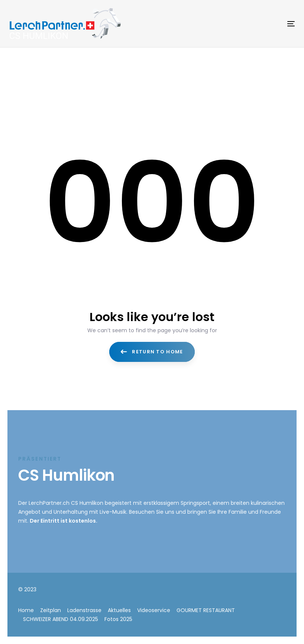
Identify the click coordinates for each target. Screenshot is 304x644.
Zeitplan (51, 610)
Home (26, 610)
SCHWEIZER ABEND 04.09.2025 (61, 619)
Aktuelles (119, 610)
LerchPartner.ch (49, 503)
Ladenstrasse (84, 610)
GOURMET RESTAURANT (206, 610)
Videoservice (154, 610)
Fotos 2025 (118, 619)
